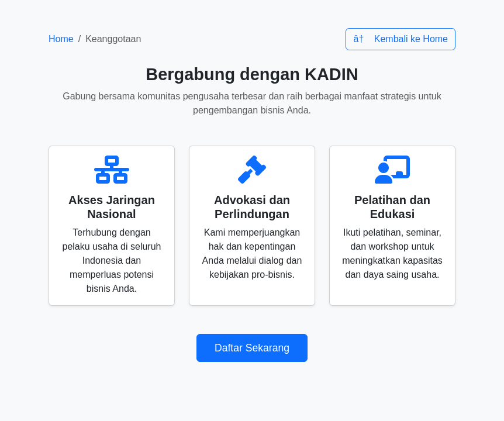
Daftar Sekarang (252, 348)
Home (61, 39)
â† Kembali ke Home (401, 39)
